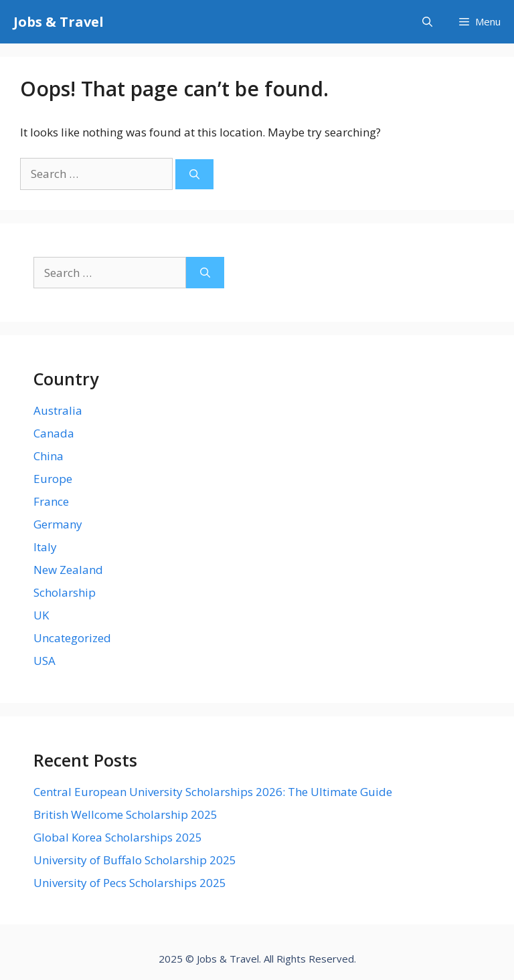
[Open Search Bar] (427, 22)
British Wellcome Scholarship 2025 (125, 814)
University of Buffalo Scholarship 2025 (135, 860)
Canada (54, 433)
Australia (58, 410)
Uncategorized (72, 638)
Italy (45, 547)
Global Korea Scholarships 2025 (118, 837)
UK (41, 615)
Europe (53, 479)
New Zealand (68, 570)
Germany (58, 524)
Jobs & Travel (59, 22)
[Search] (194, 174)
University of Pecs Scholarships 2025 (130, 883)
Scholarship (65, 592)
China (49, 456)
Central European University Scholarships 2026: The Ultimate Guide (213, 792)
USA (45, 661)
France (51, 501)
